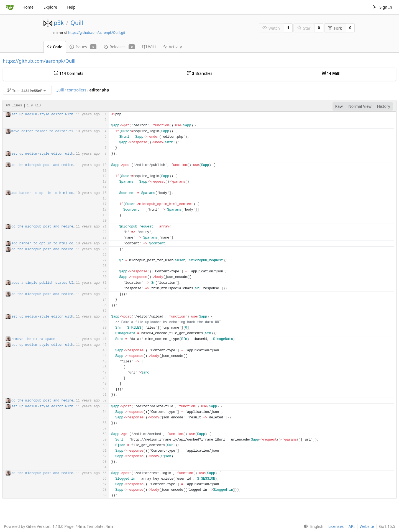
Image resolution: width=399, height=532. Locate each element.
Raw (339, 106)
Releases (119, 47)
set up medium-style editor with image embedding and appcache (71, 114)
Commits (68, 73)
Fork (335, 28)
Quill (77, 23)
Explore (50, 7)
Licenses (336, 526)
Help (71, 7)
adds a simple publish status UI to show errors (57, 283)
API (352, 526)
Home (28, 7)
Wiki (149, 47)
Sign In (382, 7)
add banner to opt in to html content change (54, 193)
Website (367, 526)
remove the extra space (33, 339)
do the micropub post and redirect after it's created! (64, 165)
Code (55, 47)
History (384, 106)
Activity (172, 47)
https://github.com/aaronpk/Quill (39, 61)
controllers (76, 90)
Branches (199, 73)
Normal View (360, 106)
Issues (83, 47)
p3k (59, 23)
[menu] (312, 526)
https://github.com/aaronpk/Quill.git (97, 33)
